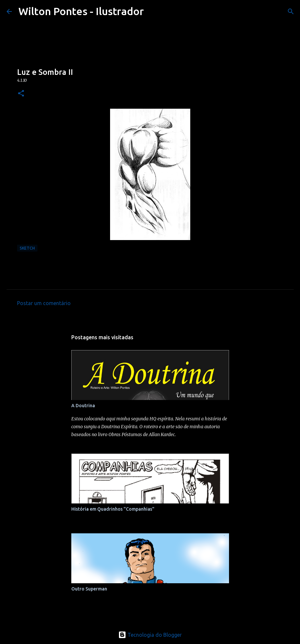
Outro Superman (89, 589)
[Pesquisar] (291, 11)
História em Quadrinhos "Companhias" (113, 509)
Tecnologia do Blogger (150, 635)
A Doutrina (83, 406)
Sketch (27, 248)
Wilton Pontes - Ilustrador (81, 11)
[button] (21, 94)
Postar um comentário (44, 303)
